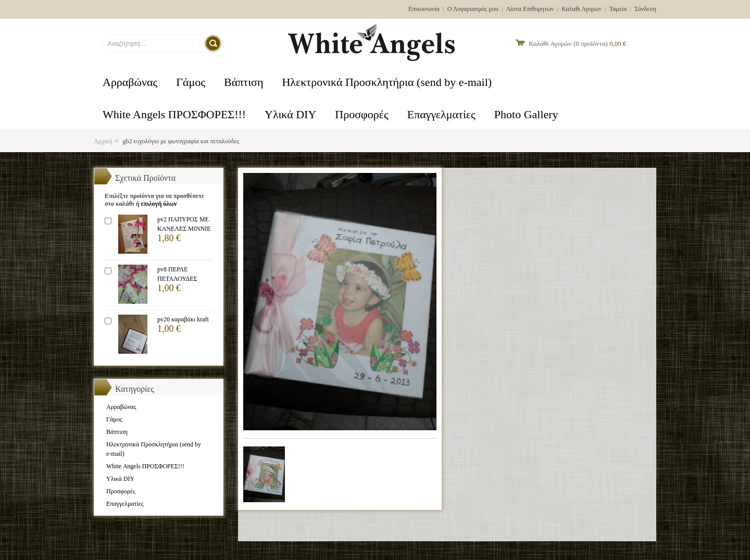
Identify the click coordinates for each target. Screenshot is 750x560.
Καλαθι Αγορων (581, 9)
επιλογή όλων (159, 204)
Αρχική (103, 141)
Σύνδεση (645, 9)
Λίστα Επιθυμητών (530, 9)
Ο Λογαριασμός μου (473, 9)
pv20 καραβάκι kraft (183, 319)
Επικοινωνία (424, 9)
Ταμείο (618, 9)
